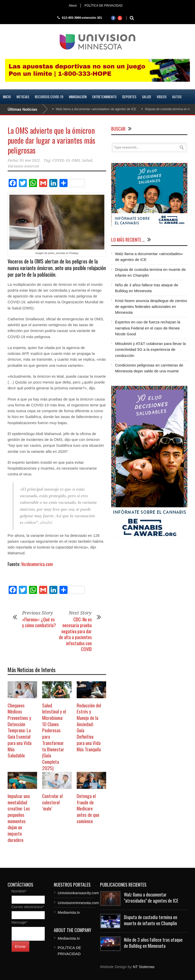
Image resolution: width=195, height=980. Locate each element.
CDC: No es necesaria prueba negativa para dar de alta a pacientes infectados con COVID (75, 634)
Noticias (23, 97)
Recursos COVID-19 (49, 97)
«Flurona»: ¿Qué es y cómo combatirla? (39, 622)
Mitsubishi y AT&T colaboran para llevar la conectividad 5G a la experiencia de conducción (150, 350)
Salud (147, 97)
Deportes (129, 97)
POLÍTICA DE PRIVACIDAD (104, 6)
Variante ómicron (23, 166)
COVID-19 (61, 160)
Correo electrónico (28, 907)
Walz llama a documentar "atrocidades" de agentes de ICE (151, 897)
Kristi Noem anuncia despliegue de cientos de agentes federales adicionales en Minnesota (151, 307)
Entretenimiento (104, 97)
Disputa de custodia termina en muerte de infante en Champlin (151, 920)
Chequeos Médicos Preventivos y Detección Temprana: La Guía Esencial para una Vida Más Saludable (20, 730)
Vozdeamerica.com (37, 564)
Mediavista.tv (69, 912)
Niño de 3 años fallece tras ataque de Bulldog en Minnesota (153, 943)
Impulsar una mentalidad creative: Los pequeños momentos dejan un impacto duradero (19, 818)
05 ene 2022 (30, 160)
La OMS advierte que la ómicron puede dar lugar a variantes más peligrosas (51, 140)
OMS (76, 160)
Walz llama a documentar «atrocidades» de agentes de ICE (96, 109)
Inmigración (78, 97)
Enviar (20, 946)
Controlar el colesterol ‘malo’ (52, 802)
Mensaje (19, 922)
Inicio (7, 97)
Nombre (19, 891)
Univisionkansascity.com (78, 893)
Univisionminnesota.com (78, 903)
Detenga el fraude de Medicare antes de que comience (88, 808)
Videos (162, 97)
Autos (177, 97)
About (72, 6)
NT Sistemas (144, 967)
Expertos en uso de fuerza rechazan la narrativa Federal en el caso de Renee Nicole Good (148, 328)
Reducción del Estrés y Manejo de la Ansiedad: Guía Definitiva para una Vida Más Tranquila (89, 727)
